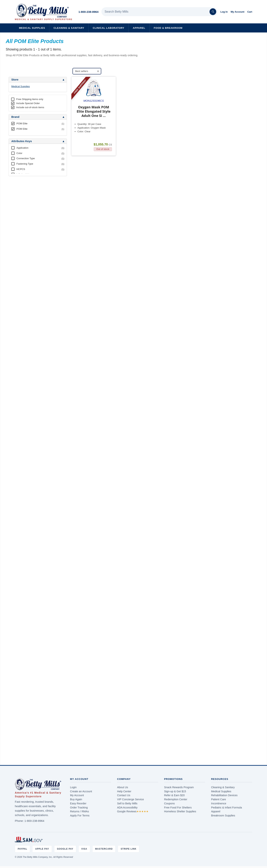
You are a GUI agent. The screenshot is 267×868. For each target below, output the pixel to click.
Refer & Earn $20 (174, 795)
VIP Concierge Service (130, 799)
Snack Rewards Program (179, 787)
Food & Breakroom (168, 28)
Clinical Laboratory (108, 28)
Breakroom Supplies (223, 815)
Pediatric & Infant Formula (226, 808)
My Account (238, 12)
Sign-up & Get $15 (175, 791)
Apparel (139, 28)
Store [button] (15, 80)
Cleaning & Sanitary (69, 28)
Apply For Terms (80, 815)
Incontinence (219, 803)
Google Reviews (133, 811)
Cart (250, 12)
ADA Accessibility (127, 808)
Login (73, 787)
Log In (224, 12)
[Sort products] (87, 71)
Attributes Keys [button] (22, 141)
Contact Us (124, 795)
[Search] (213, 12)
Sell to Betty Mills (127, 803)
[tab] (38, 80)
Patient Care (218, 799)
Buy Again (76, 799)
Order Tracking (79, 808)
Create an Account (81, 791)
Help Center (124, 791)
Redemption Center (176, 799)
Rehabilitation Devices (224, 795)
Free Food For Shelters (178, 808)
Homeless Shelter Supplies (180, 811)
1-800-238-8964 (88, 12)
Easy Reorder (78, 803)
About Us (122, 787)
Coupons (169, 803)
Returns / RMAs (80, 811)
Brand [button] (15, 117)
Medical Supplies (32, 28)
